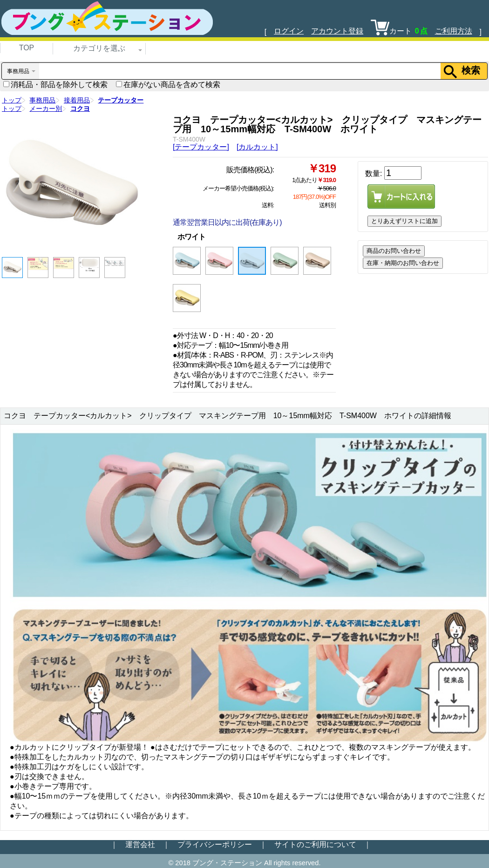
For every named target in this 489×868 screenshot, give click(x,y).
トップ (12, 100)
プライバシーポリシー (215, 844)
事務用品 (42, 100)
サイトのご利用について (315, 844)
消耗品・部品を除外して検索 (55, 85)
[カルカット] (257, 147)
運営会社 (140, 844)
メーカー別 (46, 108)
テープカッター (121, 100)
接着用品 (77, 100)
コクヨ (80, 108)
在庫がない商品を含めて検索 (168, 85)
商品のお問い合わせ (394, 251)
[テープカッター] (201, 147)
